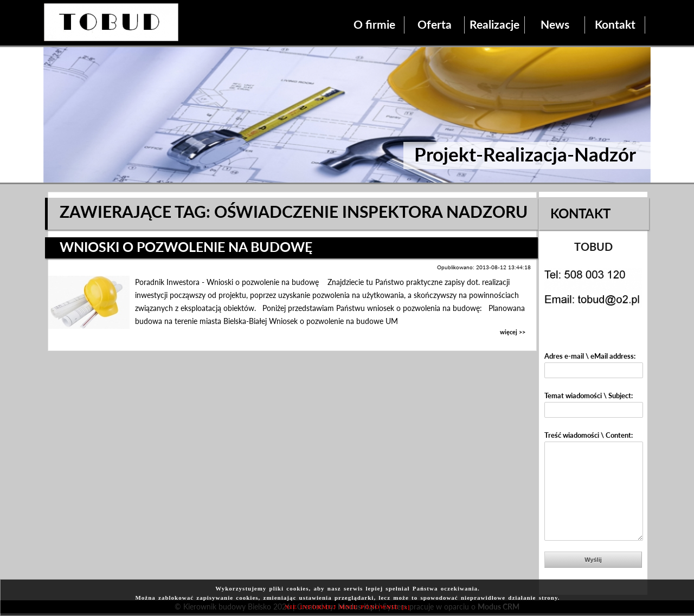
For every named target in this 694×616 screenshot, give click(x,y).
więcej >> (513, 332)
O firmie (374, 24)
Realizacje (494, 24)
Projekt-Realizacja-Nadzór (525, 154)
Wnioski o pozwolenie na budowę (186, 247)
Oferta (435, 24)
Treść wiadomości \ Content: (589, 435)
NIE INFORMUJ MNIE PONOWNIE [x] (348, 607)
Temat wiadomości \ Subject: (589, 395)
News (555, 24)
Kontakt (615, 24)
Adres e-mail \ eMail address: (590, 356)
